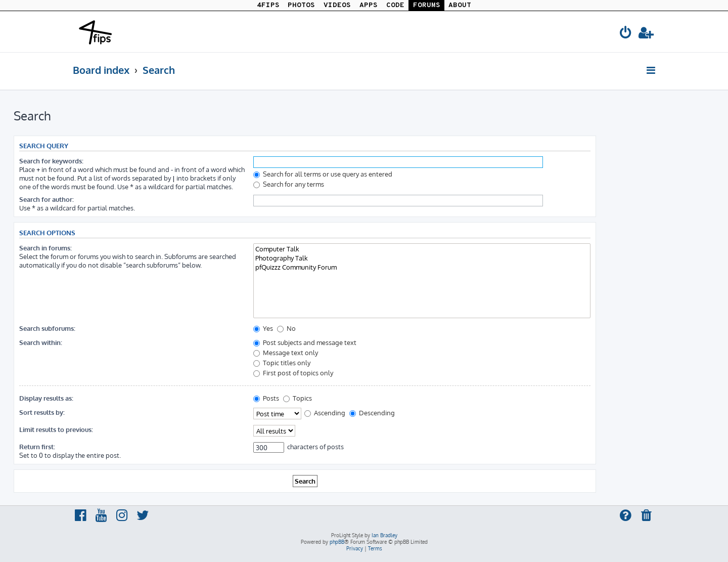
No (286, 328)
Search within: (41, 342)
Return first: (37, 446)
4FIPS (268, 5)
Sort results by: (42, 412)
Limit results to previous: (56, 429)
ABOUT (460, 5)
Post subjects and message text (305, 342)
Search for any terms (289, 184)
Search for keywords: (51, 161)
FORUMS (427, 5)
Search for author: (47, 199)
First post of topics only (293, 373)
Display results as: (46, 398)
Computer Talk (422, 249)
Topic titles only (282, 362)
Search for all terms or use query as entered (323, 174)
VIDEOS (337, 5)
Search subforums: (47, 328)
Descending (372, 413)
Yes (263, 328)
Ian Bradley (384, 535)
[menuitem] (626, 34)
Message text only (286, 352)
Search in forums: (45, 248)
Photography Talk (422, 258)
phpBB (337, 542)
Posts (266, 398)
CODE (395, 5)
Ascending (325, 413)
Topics (298, 398)
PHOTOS (301, 5)
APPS (369, 5)
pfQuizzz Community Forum (422, 267)
